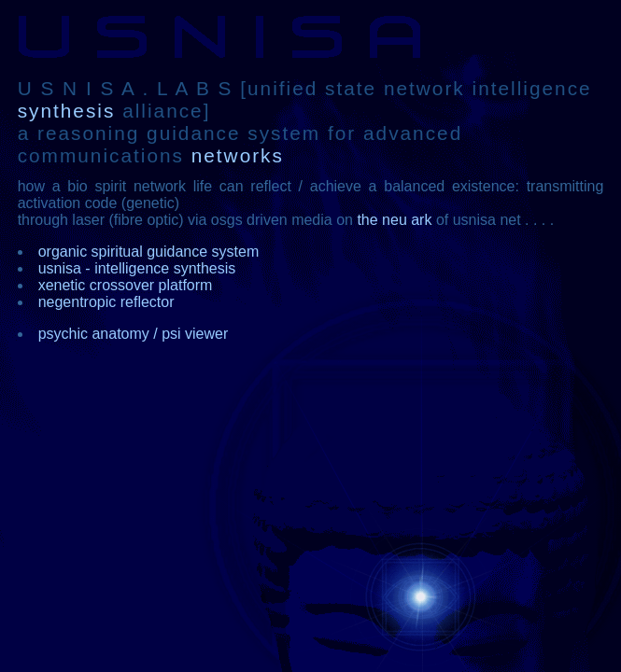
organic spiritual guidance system (149, 252)
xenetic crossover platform (126, 285)
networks (234, 155)
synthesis (67, 111)
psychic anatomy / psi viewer (134, 334)
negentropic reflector (106, 302)
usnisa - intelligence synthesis (137, 268)
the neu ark (394, 220)
